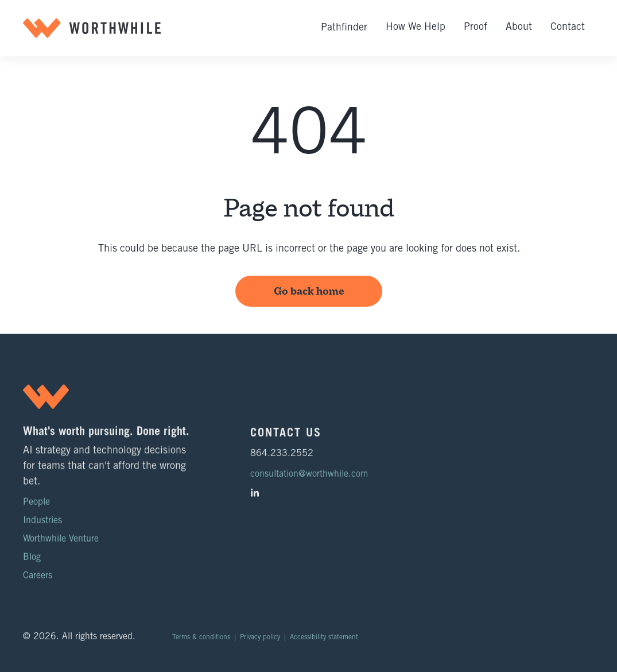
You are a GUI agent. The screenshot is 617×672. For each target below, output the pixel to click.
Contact (568, 28)
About (519, 28)
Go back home (308, 291)
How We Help (416, 28)
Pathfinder (344, 28)
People (36, 503)
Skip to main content (13, 1)
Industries (42, 521)
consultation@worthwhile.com (309, 479)
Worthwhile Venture (61, 539)
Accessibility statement (324, 642)
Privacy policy (260, 642)
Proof (476, 28)
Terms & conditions (201, 642)
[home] (92, 28)
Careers (38, 576)
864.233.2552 (282, 458)
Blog (32, 558)
